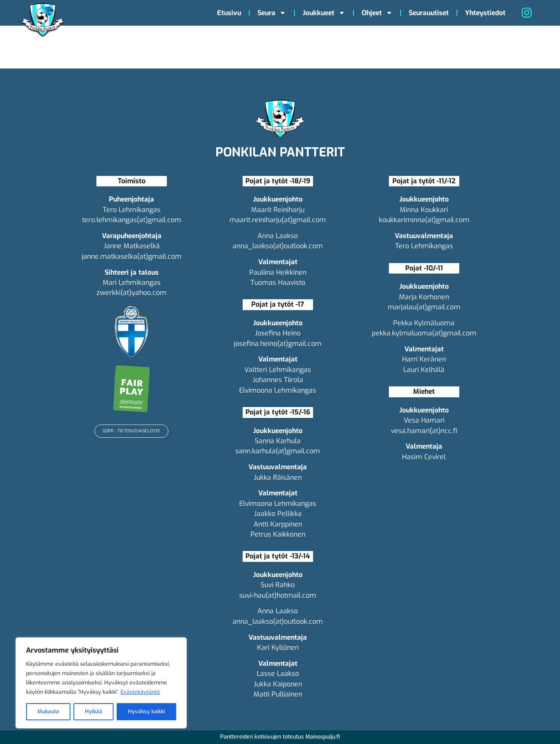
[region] (101, 683)
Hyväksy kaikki (146, 712)
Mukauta (48, 712)
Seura (272, 13)
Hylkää (94, 712)
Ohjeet (377, 13)
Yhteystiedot (485, 13)
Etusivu (229, 13)
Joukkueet (324, 13)
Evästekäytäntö (140, 692)
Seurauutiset (429, 13)
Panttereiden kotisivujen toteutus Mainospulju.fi (280, 737)
